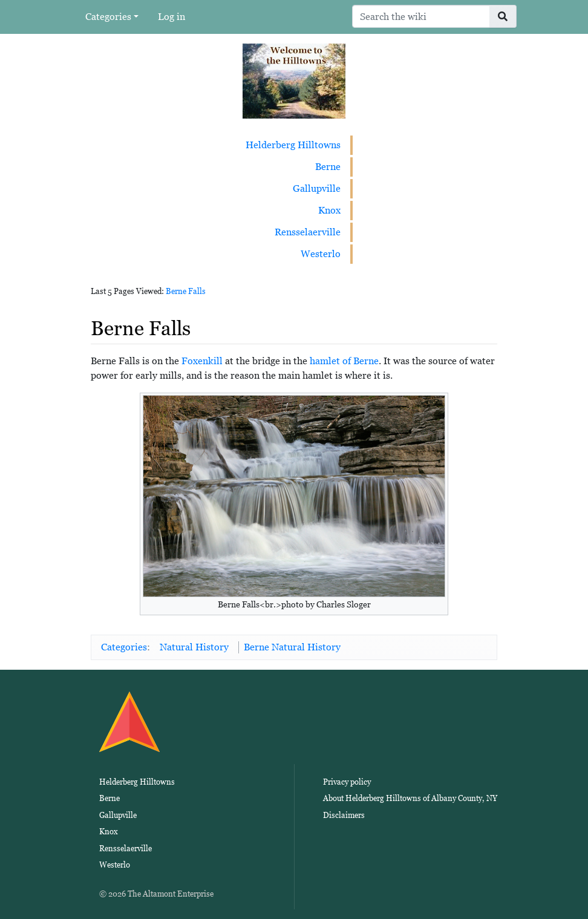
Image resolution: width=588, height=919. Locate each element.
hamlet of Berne (344, 361)
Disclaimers (344, 815)
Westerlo (321, 254)
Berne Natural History (292, 647)
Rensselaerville (308, 232)
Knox (329, 210)
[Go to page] (503, 16)
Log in (171, 17)
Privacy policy (347, 782)
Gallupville (317, 188)
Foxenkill (202, 361)
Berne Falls (186, 291)
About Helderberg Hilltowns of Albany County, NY (410, 798)
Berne (328, 167)
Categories (108, 17)
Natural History (194, 647)
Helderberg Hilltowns (293, 145)
